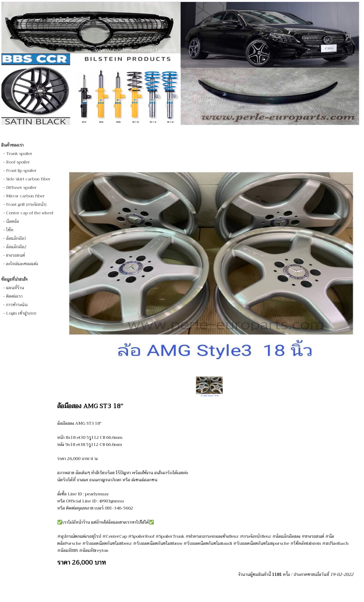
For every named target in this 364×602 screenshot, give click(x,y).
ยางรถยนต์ (16, 255)
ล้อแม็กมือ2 (16, 247)
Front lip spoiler (21, 171)
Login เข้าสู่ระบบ (21, 313)
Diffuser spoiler (21, 187)
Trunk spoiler (19, 154)
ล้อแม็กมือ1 (16, 238)
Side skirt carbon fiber (28, 179)
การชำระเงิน (17, 305)
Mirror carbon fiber (25, 196)
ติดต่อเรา (14, 296)
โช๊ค (10, 230)
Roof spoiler (18, 162)
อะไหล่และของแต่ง (22, 264)
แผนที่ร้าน (15, 288)
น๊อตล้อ (13, 221)
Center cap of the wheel (30, 213)
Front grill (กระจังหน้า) (26, 204)
